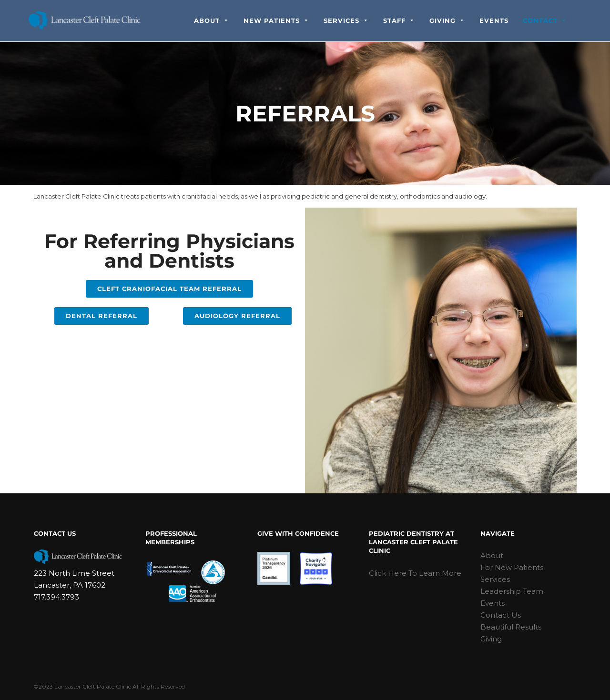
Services (346, 21)
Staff (399, 21)
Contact (545, 21)
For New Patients (512, 567)
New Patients (276, 21)
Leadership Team (512, 591)
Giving (447, 21)
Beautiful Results (511, 627)
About (212, 21)
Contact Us (501, 615)
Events (494, 21)
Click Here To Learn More (415, 573)
